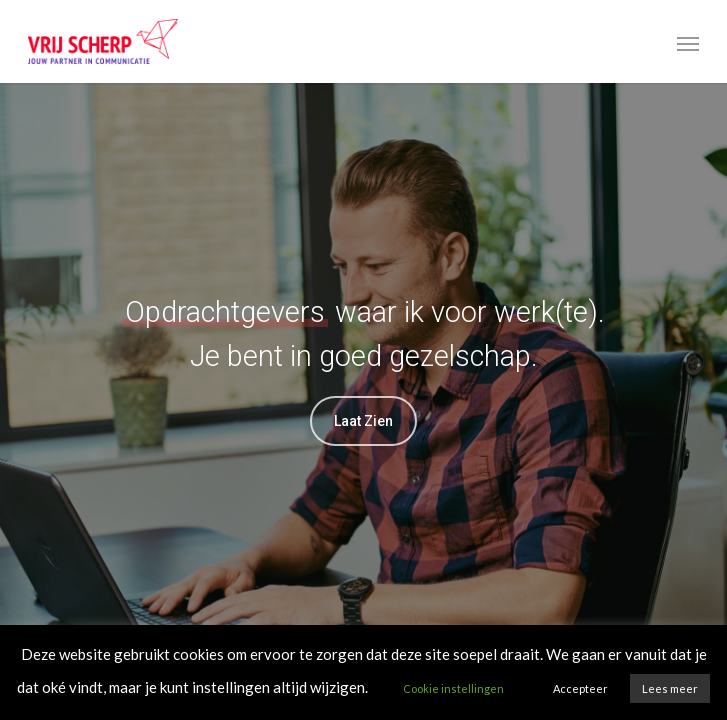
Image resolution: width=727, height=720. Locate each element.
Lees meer (670, 688)
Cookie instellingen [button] (453, 688)
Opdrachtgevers (225, 312)
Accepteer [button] (580, 688)
